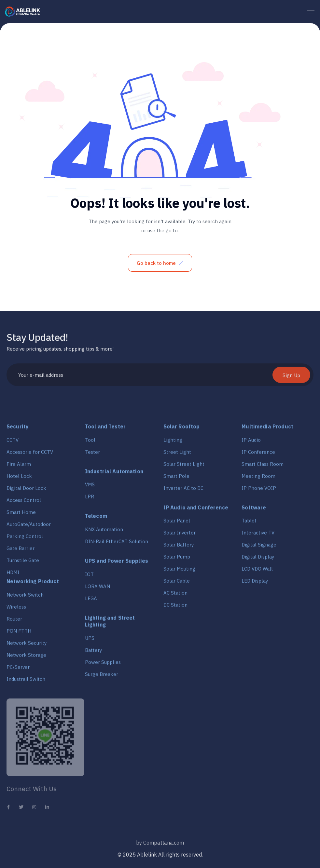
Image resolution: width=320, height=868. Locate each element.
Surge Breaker (102, 677)
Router (14, 621)
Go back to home (160, 263)
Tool (90, 442)
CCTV (13, 442)
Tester (92, 454)
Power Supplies (103, 665)
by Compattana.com (160, 847)
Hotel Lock (19, 478)
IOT (89, 577)
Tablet (249, 523)
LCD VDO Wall (257, 571)
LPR (90, 499)
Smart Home (21, 515)
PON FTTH (19, 633)
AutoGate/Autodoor (29, 527)
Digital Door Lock (26, 490)
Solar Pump (177, 559)
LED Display (255, 583)
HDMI (13, 575)
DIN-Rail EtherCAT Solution (117, 544)
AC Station (175, 595)
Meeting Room (258, 478)
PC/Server (18, 669)
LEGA (91, 601)
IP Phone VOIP (259, 490)
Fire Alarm (19, 466)
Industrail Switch (26, 681)
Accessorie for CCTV (30, 454)
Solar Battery (179, 547)
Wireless (16, 609)
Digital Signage (259, 547)
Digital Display (258, 559)
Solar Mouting (179, 571)
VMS (90, 487)
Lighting (173, 442)
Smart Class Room (263, 466)
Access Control (24, 502)
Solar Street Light (184, 466)
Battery (93, 652)
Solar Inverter (180, 535)
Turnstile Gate (23, 563)
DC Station (175, 607)
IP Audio (251, 442)
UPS (90, 640)
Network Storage (26, 657)
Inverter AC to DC (183, 490)
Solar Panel (177, 523)
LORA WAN (97, 589)
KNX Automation (104, 532)
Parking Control (25, 539)
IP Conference (258, 454)
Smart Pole (176, 478)
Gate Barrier (21, 551)
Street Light (177, 454)
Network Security (27, 645)
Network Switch (25, 597)
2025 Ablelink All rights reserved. (163, 857)
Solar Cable (177, 583)
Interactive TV (258, 535)
